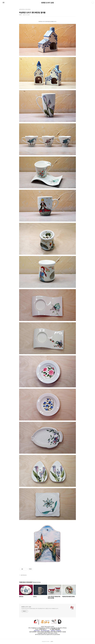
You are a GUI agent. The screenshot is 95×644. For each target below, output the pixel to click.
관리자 (52, 641)
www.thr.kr (37, 630)
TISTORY (48, 641)
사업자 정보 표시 (23, 575)
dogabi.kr (59, 630)
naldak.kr (53, 630)
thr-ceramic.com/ (45, 630)
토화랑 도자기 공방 (47, 3)
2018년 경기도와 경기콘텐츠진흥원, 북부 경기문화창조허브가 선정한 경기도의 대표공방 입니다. (40, 608)
